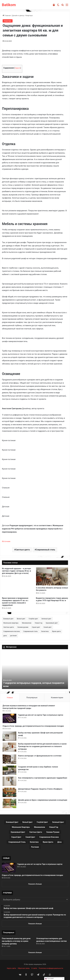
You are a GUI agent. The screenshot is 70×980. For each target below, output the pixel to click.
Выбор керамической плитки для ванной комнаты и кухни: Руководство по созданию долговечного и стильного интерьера (42, 746)
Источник (6, 541)
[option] (35, 670)
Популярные (32, 698)
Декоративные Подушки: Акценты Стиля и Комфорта (40, 789)
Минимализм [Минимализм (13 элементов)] (27, 623)
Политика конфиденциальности (51, 968)
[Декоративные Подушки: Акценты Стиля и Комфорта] (9, 792)
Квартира (29, 15)
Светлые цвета (23, 550)
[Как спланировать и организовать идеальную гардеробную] (9, 781)
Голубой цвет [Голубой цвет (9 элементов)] (33, 619)
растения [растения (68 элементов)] (13, 636)
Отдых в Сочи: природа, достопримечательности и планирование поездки (33, 726)
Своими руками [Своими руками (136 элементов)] (23, 627)
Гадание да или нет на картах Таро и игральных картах (41, 715)
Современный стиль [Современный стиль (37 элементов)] (30, 631)
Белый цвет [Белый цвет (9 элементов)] (21, 619)
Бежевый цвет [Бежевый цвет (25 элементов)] (8, 619)
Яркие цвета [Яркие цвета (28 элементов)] (56, 631)
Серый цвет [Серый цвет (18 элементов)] (36, 627)
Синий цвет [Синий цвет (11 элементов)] (48, 627)
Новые (10, 698)
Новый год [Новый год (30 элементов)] (39, 623)
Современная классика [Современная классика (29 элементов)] (12, 631)
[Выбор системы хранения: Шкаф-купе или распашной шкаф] (9, 736)
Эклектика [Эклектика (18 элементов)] (45, 631)
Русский (49, 979)
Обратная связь (24, 968)
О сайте (34, 968)
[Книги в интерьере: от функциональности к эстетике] (9, 759)
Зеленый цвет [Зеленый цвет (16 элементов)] (46, 619)
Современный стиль (45, 550)
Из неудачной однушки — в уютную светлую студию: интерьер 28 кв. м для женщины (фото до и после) (16, 571)
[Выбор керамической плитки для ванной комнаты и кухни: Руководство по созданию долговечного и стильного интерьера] (9, 747)
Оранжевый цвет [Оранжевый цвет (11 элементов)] (52, 623)
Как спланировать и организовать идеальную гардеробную (43, 778)
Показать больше (35, 884)
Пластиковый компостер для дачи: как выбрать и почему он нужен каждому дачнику (16, 941)
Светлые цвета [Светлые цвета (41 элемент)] (9, 627)
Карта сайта (12, 968)
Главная (7, 15)
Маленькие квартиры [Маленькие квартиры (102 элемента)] (11, 623)
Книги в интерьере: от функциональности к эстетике (40, 756)
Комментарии (57, 698)
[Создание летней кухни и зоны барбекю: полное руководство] (9, 770)
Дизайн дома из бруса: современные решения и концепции (43, 800)
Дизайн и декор (18, 15)
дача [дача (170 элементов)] (5, 636)
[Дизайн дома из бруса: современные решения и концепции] (9, 803)
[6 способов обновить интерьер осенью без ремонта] (52, 576)
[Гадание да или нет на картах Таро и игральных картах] (9, 718)
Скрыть (18, 68)
